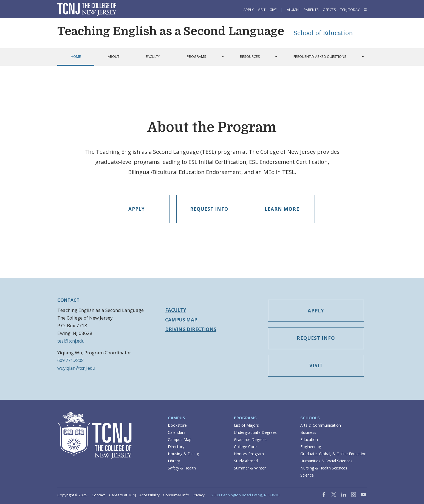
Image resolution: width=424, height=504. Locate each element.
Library (174, 461)
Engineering (311, 447)
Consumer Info (176, 495)
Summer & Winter (250, 468)
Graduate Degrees (250, 439)
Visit (262, 10)
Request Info (209, 209)
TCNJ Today (350, 10)
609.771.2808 (70, 360)
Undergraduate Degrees (255, 432)
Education (309, 439)
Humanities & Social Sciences (326, 461)
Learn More (282, 209)
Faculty (176, 310)
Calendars (177, 432)
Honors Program (249, 454)
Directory (176, 447)
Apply (249, 10)
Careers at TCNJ (123, 495)
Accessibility (149, 495)
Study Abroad (246, 461)
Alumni (293, 10)
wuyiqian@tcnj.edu (76, 368)
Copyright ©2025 (72, 495)
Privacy (199, 495)
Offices (329, 10)
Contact (98, 495)
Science (307, 475)
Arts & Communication (321, 425)
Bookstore (177, 425)
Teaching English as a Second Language (171, 31)
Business (308, 432)
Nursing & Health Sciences (324, 468)
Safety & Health (182, 468)
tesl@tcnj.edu (71, 341)
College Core (245, 447)
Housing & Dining (183, 454)
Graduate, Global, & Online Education (333, 454)
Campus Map (181, 320)
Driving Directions (191, 329)
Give (273, 10)
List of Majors (246, 425)
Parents (311, 10)
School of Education (323, 33)
